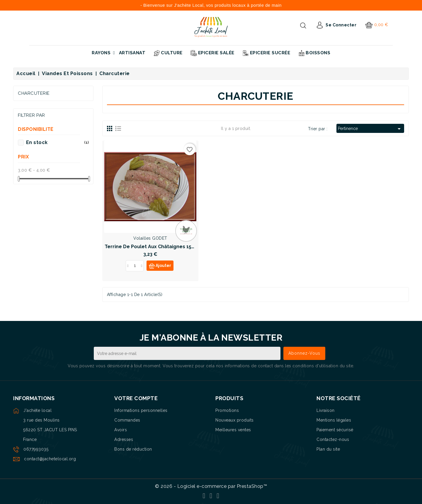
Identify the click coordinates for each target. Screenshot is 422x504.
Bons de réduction (133, 449)
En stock (57, 143)
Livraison (326, 410)
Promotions (227, 410)
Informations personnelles (141, 410)
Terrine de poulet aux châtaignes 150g (151, 247)
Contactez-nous (333, 439)
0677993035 (36, 449)
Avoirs (121, 430)
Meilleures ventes (233, 430)
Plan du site (328, 449)
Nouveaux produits (235, 420)
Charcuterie (34, 93)
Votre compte (136, 398)
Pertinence (370, 129)
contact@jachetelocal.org (50, 459)
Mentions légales (334, 420)
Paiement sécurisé (335, 430)
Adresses (124, 439)
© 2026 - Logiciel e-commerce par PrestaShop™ (211, 486)
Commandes (127, 420)
